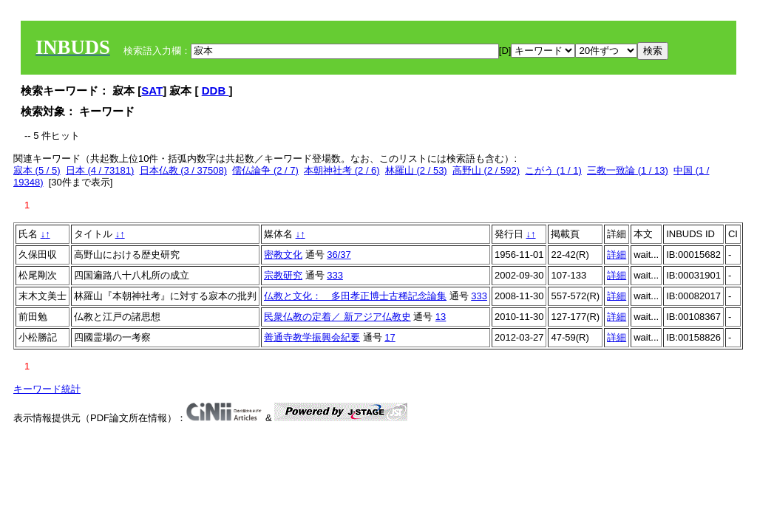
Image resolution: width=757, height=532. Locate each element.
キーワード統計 (47, 389)
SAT (152, 91)
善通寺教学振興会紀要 (312, 337)
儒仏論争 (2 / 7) (265, 170)
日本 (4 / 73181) (100, 170)
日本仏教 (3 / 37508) (184, 170)
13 (441, 317)
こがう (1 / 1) (553, 170)
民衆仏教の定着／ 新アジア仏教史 (337, 317)
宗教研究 (283, 275)
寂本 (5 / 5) (37, 170)
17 (390, 337)
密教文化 (283, 255)
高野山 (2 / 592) (486, 170)
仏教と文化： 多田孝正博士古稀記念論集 (355, 296)
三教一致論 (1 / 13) (628, 170)
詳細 (617, 255)
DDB (215, 91)
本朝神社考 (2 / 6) (342, 170)
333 (335, 275)
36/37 (339, 255)
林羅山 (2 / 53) (416, 170)
